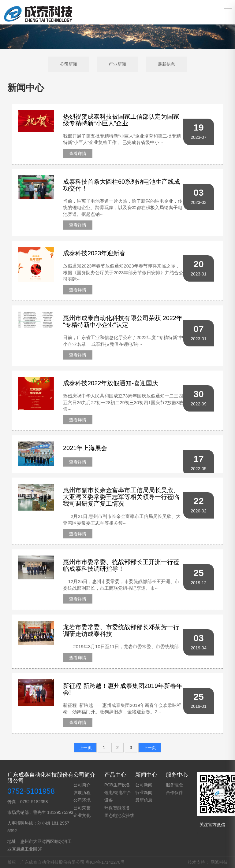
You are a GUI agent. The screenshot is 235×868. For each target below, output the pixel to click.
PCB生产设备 (117, 785)
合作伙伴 (174, 792)
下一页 (150, 748)
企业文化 (82, 815)
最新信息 (166, 64)
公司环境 (82, 800)
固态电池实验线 (119, 815)
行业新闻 (117, 64)
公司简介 (82, 785)
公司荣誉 (82, 808)
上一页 (85, 748)
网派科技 (219, 862)
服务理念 (174, 785)
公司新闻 (69, 64)
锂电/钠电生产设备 (118, 796)
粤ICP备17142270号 (105, 862)
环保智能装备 (117, 808)
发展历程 (82, 792)
